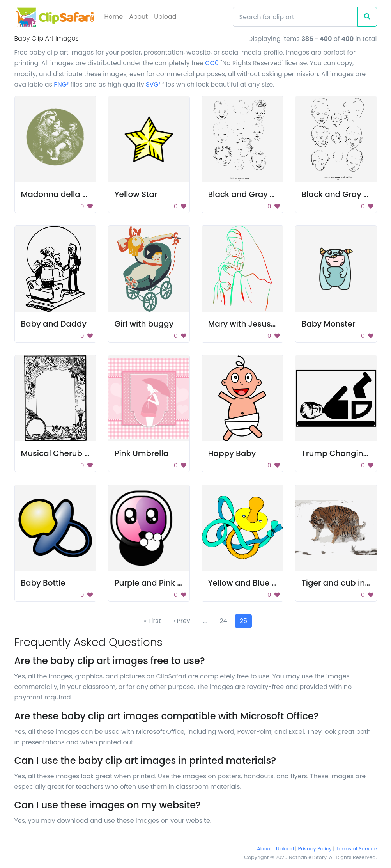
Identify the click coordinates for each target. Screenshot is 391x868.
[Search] (295, 17)
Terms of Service (356, 849)
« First (152, 621)
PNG (61, 84)
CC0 (212, 63)
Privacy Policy (315, 849)
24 (224, 621)
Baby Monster (329, 324)
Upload (165, 17)
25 (243, 621)
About (138, 17)
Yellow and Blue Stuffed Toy (262, 583)
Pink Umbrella (142, 453)
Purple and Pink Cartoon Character (183, 583)
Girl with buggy (144, 324)
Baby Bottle (43, 583)
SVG (153, 84)
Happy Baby (232, 453)
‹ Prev (182, 621)
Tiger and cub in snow (345, 583)
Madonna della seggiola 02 (74, 194)
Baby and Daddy (54, 324)
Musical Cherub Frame (65, 453)
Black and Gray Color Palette (264, 194)
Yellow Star (136, 194)
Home (114, 17)
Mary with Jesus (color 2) (257, 324)
